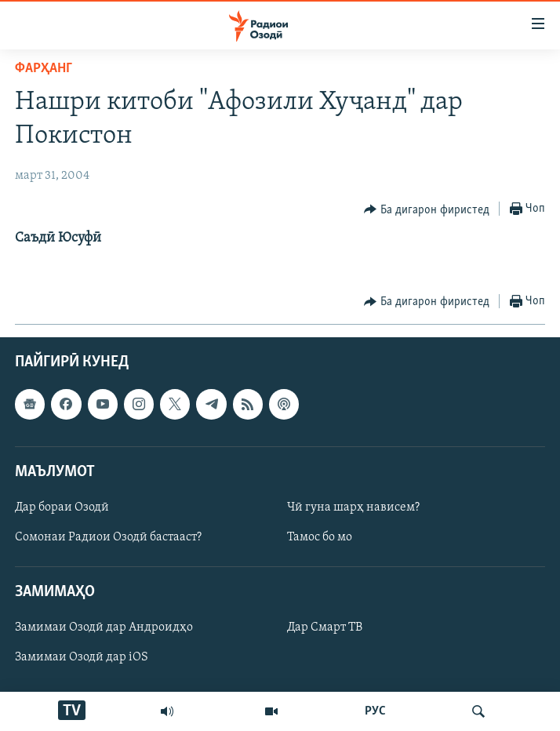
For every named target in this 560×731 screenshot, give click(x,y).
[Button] (427, 209)
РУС (375, 711)
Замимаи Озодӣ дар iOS (82, 658)
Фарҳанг (44, 69)
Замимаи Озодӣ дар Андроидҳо (104, 628)
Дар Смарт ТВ (325, 628)
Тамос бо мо (320, 537)
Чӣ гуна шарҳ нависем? (353, 507)
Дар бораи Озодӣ (62, 507)
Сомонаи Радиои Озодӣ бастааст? (108, 537)
